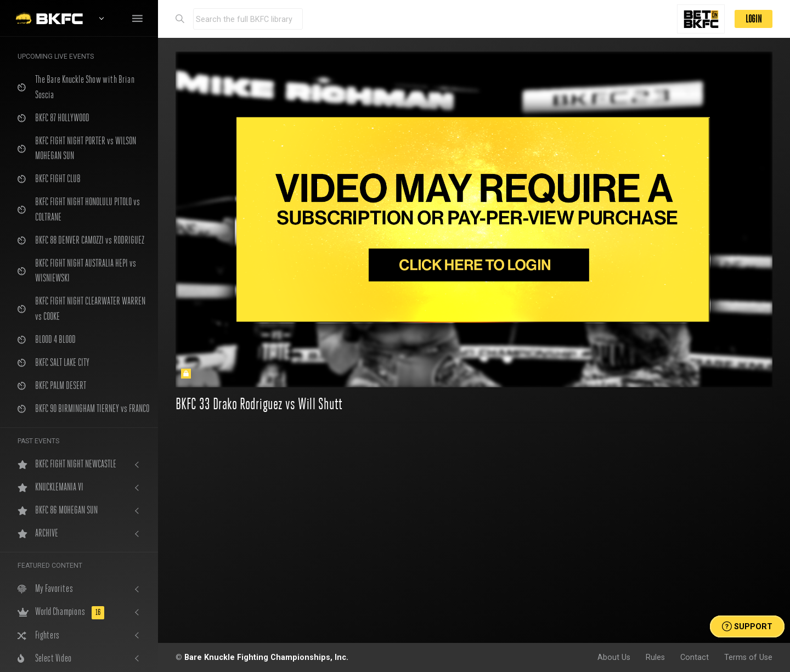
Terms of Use (748, 657)
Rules (655, 657)
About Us (614, 657)
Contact (695, 657)
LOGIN (754, 19)
